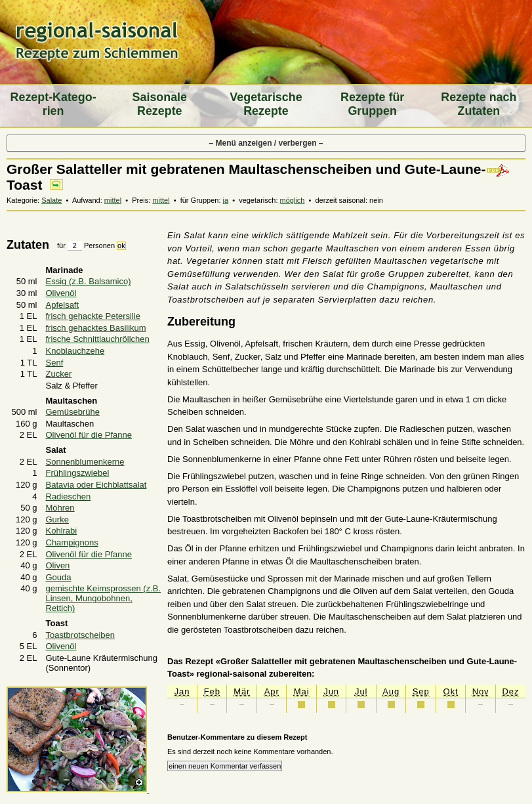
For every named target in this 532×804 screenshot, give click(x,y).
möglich (293, 200)
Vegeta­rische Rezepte (266, 104)
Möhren (60, 508)
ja (226, 200)
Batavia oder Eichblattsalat (96, 485)
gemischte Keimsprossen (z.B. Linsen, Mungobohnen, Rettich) (104, 598)
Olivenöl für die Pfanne (89, 435)
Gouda (59, 577)
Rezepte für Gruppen (372, 104)
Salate (51, 200)
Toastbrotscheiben (81, 635)
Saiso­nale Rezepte (160, 104)
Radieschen (69, 497)
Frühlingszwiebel (78, 473)
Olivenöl (61, 293)
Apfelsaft (63, 305)
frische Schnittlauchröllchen (98, 339)
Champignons (72, 542)
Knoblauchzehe (75, 351)
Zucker (59, 374)
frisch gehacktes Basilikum (96, 328)
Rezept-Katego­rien (53, 104)
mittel (113, 200)
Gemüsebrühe (73, 412)
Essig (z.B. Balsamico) (89, 281)
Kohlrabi (62, 531)
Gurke (57, 519)
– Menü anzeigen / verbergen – (266, 143)
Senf (55, 363)
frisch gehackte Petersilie (93, 316)
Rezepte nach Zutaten (479, 104)
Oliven (58, 565)
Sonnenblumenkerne (85, 462)
